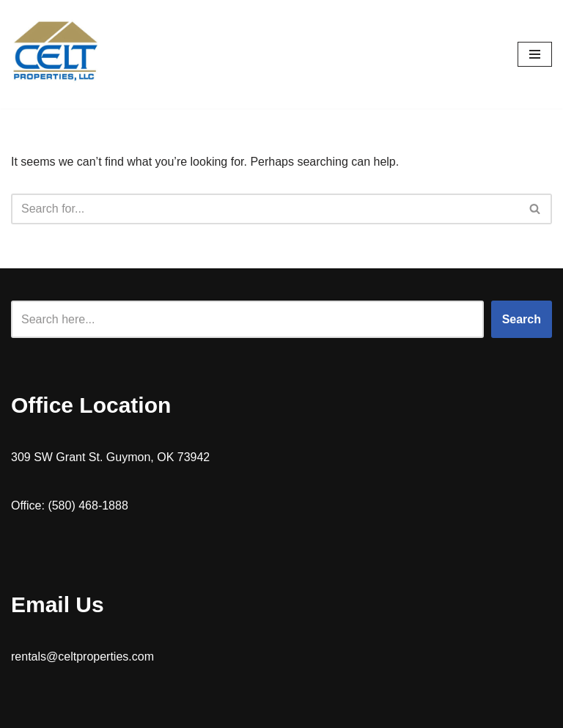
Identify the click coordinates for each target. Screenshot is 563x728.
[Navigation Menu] (535, 54)
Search (522, 319)
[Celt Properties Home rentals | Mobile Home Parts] (55, 54)
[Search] (265, 209)
